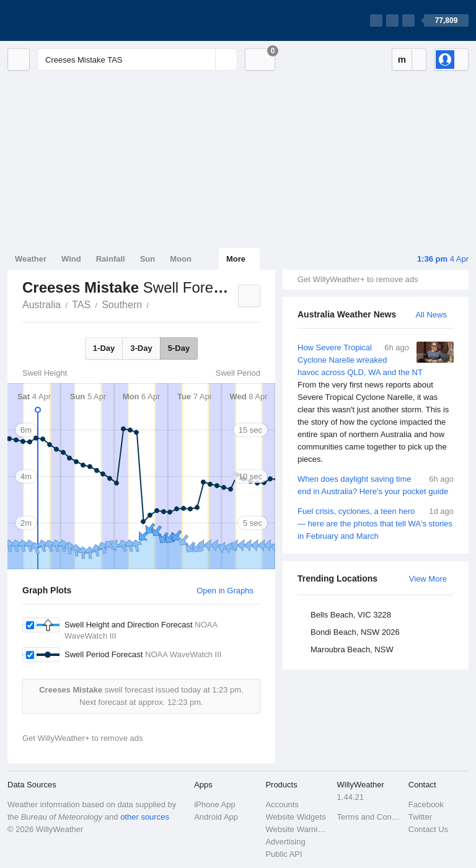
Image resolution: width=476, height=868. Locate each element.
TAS (81, 305)
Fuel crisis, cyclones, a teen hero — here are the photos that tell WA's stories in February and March (376, 523)
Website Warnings (297, 829)
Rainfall (111, 259)
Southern (122, 305)
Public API (284, 854)
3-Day (141, 348)
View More (428, 579)
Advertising (285, 842)
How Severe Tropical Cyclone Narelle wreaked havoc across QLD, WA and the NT (376, 404)
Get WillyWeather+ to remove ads (358, 279)
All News (431, 315)
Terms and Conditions (369, 817)
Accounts (282, 804)
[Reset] (205, 60)
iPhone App (215, 804)
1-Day (104, 348)
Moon (181, 259)
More (236, 259)
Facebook (426, 804)
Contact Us (428, 829)
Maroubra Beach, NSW (352, 649)
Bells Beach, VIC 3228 (351, 615)
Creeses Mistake (156, 304)
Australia (42, 305)
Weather (31, 259)
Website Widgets (295, 817)
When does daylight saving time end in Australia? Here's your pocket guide (376, 485)
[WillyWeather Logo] (66, 20)
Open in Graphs (225, 591)
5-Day (179, 348)
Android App (216, 817)
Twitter (420, 817)
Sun (148, 259)
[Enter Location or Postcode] (137, 60)
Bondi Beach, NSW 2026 (355, 632)
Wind (71, 259)
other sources (145, 817)
